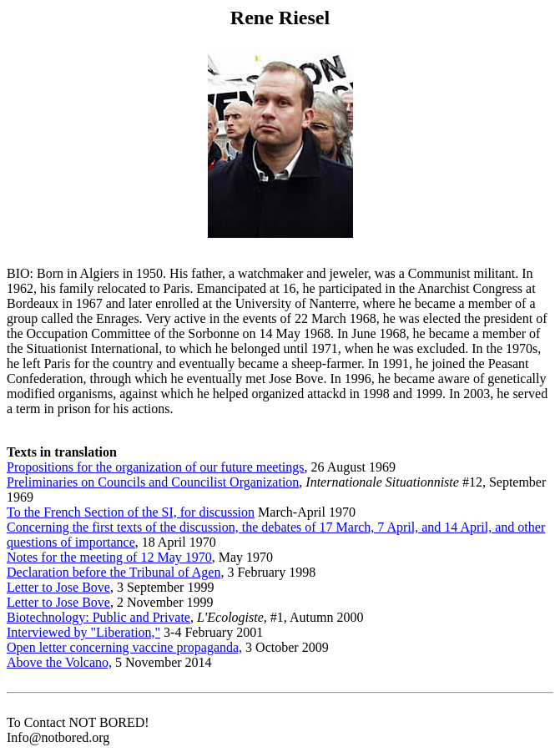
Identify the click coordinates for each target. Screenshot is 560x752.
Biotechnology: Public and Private (98, 617)
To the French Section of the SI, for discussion (131, 512)
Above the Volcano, (59, 662)
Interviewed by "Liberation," (83, 632)
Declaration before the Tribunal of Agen (114, 572)
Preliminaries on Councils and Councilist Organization (153, 482)
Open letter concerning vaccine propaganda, (124, 647)
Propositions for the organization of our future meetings (156, 467)
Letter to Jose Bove (58, 587)
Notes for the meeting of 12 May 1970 (109, 557)
